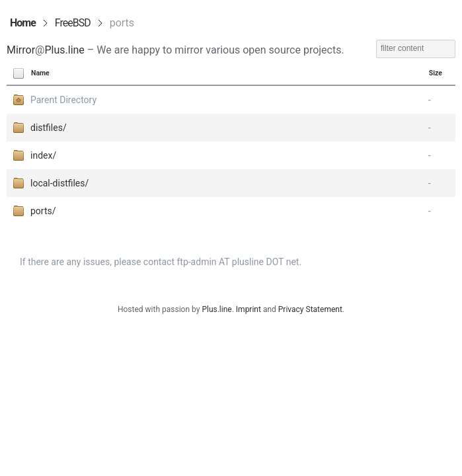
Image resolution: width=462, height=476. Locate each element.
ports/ (43, 211)
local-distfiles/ (59, 183)
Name (40, 73)
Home (23, 23)
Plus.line (64, 50)
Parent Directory (63, 100)
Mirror (21, 50)
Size (436, 73)
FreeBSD (73, 23)
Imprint (249, 309)
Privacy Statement (310, 309)
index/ (43, 155)
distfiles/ (49, 128)
